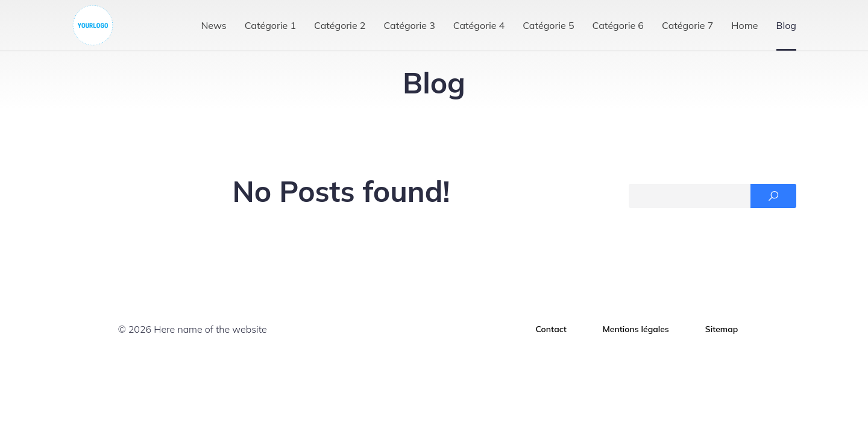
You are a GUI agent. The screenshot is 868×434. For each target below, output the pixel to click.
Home (744, 25)
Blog (786, 25)
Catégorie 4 (479, 25)
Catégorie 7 (687, 25)
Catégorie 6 (618, 25)
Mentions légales (636, 329)
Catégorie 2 (340, 25)
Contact (551, 329)
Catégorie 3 (409, 25)
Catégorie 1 (270, 25)
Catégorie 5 (548, 25)
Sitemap (722, 329)
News (213, 25)
